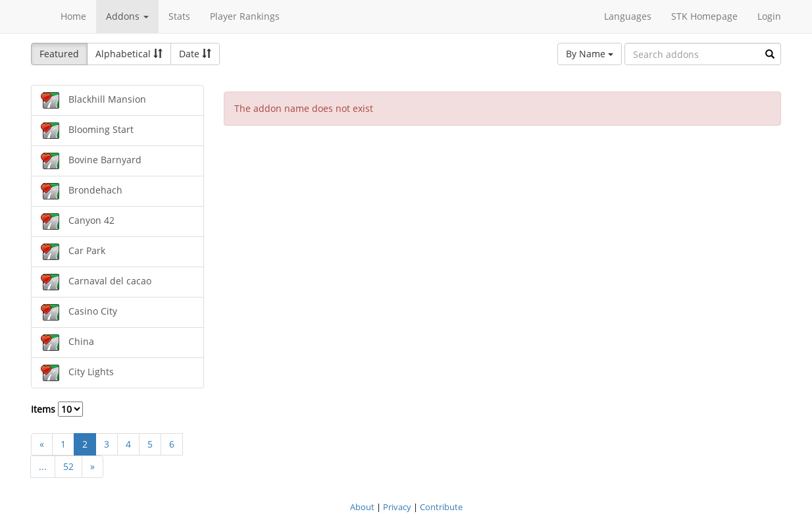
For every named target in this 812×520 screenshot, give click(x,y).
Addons (127, 16)
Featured (59, 54)
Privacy (397, 507)
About (362, 507)
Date (195, 54)
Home (73, 16)
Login (769, 16)
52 (68, 466)
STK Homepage (704, 16)
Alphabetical (129, 54)
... (43, 466)
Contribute (441, 507)
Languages (628, 16)
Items (57, 409)
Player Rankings (245, 16)
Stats (179, 16)
